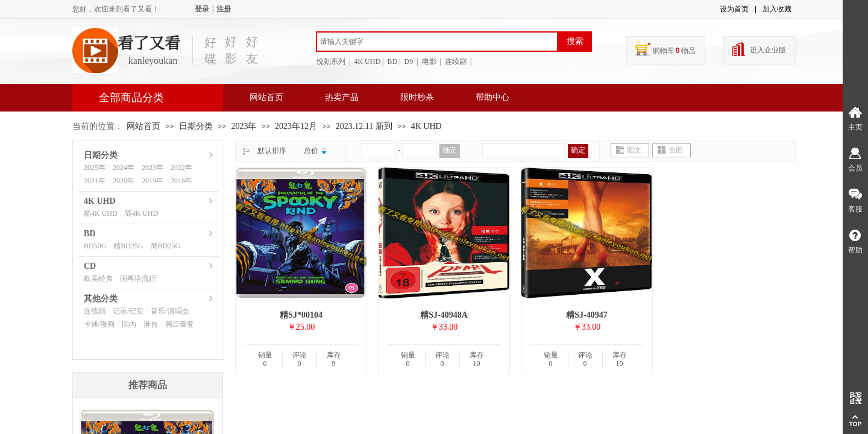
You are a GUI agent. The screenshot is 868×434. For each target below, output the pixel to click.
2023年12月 (296, 126)
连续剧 (95, 311)
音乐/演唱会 (170, 311)
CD (90, 266)
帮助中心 (492, 97)
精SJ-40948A (444, 315)
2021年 (95, 181)
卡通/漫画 (99, 324)
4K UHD (426, 126)
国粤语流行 (138, 278)
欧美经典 (98, 278)
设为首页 (734, 9)
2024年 (124, 168)
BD (90, 234)
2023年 (244, 126)
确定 (450, 150)
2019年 (153, 181)
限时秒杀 (417, 97)
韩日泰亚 (180, 324)
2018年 (181, 181)
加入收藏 (777, 9)
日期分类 (196, 126)
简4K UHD (142, 213)
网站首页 (266, 97)
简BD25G (165, 246)
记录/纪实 (128, 311)
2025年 (95, 168)
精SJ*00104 (301, 315)
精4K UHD (101, 213)
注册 (224, 9)
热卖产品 (342, 97)
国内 (129, 324)
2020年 (124, 181)
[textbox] (437, 42)
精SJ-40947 (587, 315)
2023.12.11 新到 (365, 126)
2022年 (181, 168)
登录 (202, 9)
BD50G (95, 246)
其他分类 (101, 299)
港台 (151, 324)
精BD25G (128, 246)
